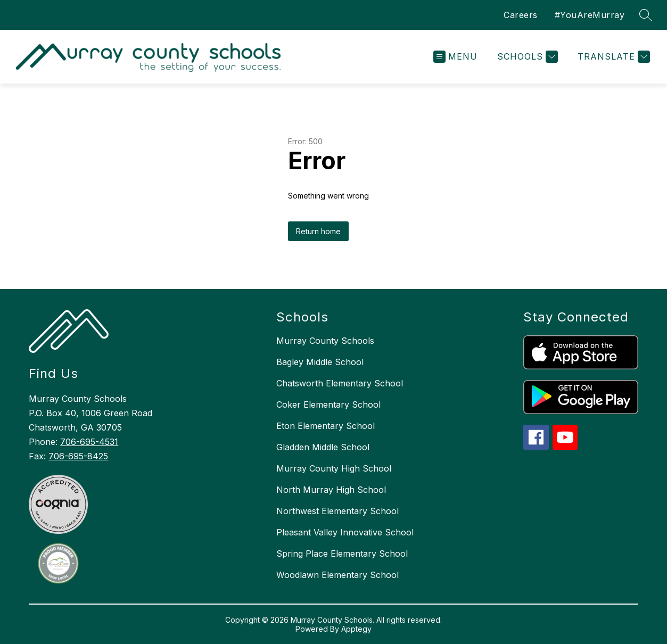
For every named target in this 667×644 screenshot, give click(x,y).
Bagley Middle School (320, 362)
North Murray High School (331, 490)
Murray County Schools (325, 341)
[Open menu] (455, 57)
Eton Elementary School (326, 426)
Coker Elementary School (328, 404)
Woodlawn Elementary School (337, 575)
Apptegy (356, 629)
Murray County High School (334, 468)
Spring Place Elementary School (342, 554)
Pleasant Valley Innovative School (345, 532)
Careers (521, 15)
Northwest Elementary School (337, 511)
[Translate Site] (612, 57)
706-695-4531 (89, 442)
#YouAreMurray (590, 15)
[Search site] (646, 15)
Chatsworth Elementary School (340, 383)
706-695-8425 (78, 456)
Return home (318, 231)
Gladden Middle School (323, 447)
